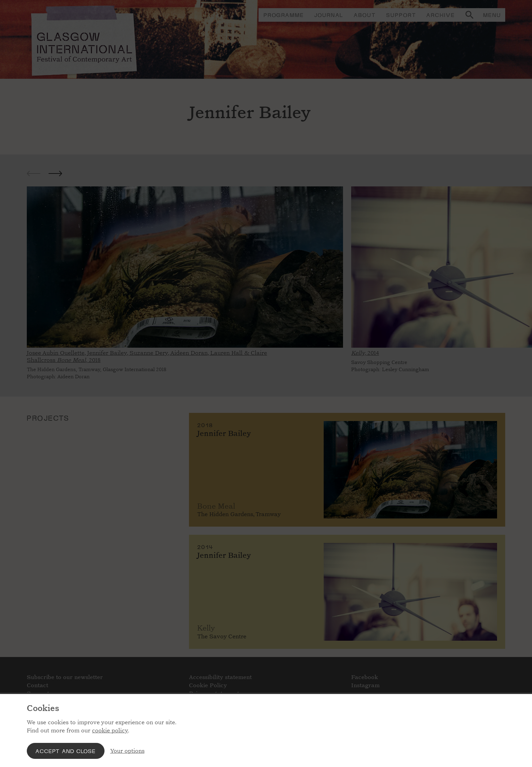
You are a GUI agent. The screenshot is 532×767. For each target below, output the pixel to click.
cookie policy (110, 731)
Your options (127, 751)
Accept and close (65, 751)
